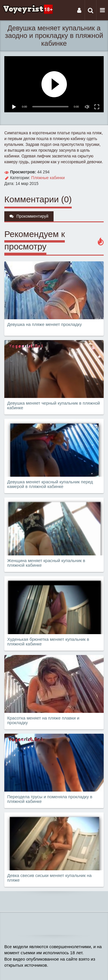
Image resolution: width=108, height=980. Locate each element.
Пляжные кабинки (48, 178)
